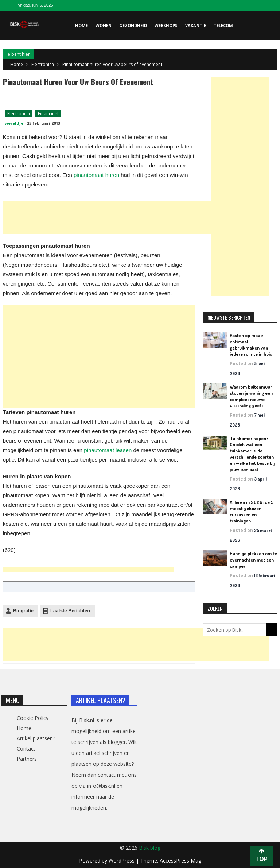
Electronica (43, 64)
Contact (26, 749)
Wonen (104, 25)
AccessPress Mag (180, 861)
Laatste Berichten (70, 611)
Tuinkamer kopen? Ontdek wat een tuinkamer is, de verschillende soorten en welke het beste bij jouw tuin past (252, 454)
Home (81, 25)
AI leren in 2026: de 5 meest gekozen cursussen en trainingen (252, 511)
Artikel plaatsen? (36, 738)
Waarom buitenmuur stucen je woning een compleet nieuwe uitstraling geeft (251, 396)
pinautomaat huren (96, 175)
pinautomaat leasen (108, 450)
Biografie (23, 611)
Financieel (48, 114)
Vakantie (196, 25)
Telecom (223, 25)
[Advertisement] (136, 217)
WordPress (122, 861)
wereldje (14, 123)
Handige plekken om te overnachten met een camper (253, 560)
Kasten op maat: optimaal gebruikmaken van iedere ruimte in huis (251, 345)
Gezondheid (133, 25)
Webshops (166, 25)
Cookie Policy (33, 718)
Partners (27, 759)
